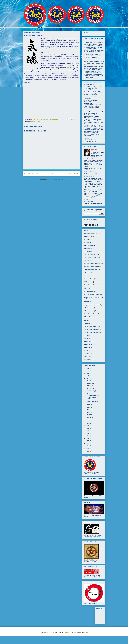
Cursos (86, 261)
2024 (87, 373)
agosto (89, 393)
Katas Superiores (89, 311)
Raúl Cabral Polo (98, 150)
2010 (87, 449)
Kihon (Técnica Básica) (90, 314)
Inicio (53, 174)
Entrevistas (87, 273)
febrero (90, 417)
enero (89, 420)
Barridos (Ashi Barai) (90, 245)
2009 (87, 451)
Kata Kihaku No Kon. (93, 401)
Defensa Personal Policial (91, 267)
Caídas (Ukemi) (88, 251)
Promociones (88, 335)
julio (89, 404)
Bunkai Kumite (88, 248)
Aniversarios (87, 236)
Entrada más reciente (32, 174)
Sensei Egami (88, 341)
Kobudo (33, 122)
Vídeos (38, 122)
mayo (89, 410)
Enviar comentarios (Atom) (55, 180)
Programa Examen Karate (91, 332)
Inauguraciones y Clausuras (92, 305)
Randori (86, 338)
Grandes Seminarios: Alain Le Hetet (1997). (93, 397)
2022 (87, 378)
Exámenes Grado (89, 279)
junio (89, 407)
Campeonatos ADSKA (90, 254)
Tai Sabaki (87, 354)
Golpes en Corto (89, 291)
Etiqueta (86, 276)
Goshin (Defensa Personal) (92, 294)
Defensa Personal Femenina (92, 264)
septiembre (91, 391)
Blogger (86, 632)
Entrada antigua (73, 174)
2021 (87, 381)
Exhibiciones (87, 282)
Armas (86, 239)
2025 (87, 371)
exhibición (61, 53)
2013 (87, 441)
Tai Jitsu (86, 350)
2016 (87, 433)
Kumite (86, 320)
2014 (87, 438)
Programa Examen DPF (91, 326)
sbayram (68, 632)
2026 (87, 368)
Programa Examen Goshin (91, 329)
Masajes (86, 323)
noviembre (91, 386)
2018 (87, 428)
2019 (87, 426)
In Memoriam (88, 302)
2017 (87, 431)
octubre (90, 388)
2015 (87, 436)
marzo (89, 415)
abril (89, 412)
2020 (87, 423)
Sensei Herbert (88, 344)
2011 (87, 446)
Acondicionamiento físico (91, 233)
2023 (87, 376)
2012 (87, 443)
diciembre (90, 383)
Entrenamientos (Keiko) (91, 270)
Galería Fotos (88, 285)
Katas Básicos (88, 308)
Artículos (86, 242)
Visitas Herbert (88, 360)
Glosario (86, 288)
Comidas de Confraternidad (92, 258)
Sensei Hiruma (88, 347)
